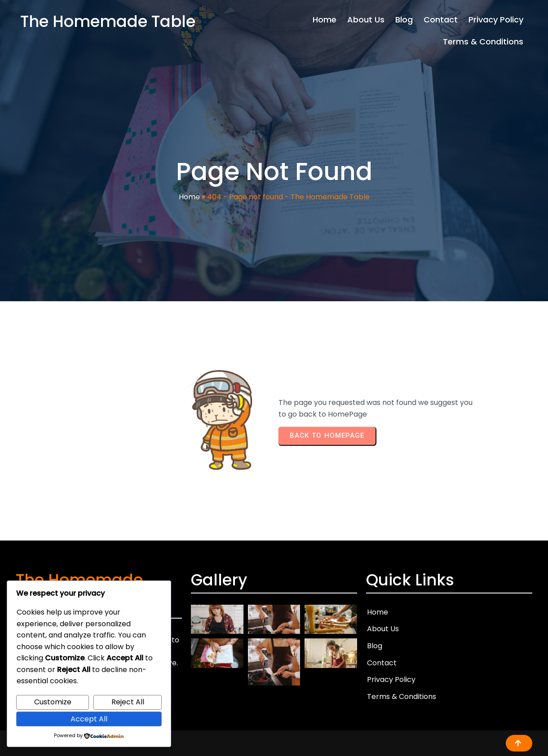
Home (189, 197)
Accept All (89, 719)
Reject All (128, 702)
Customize (53, 702)
